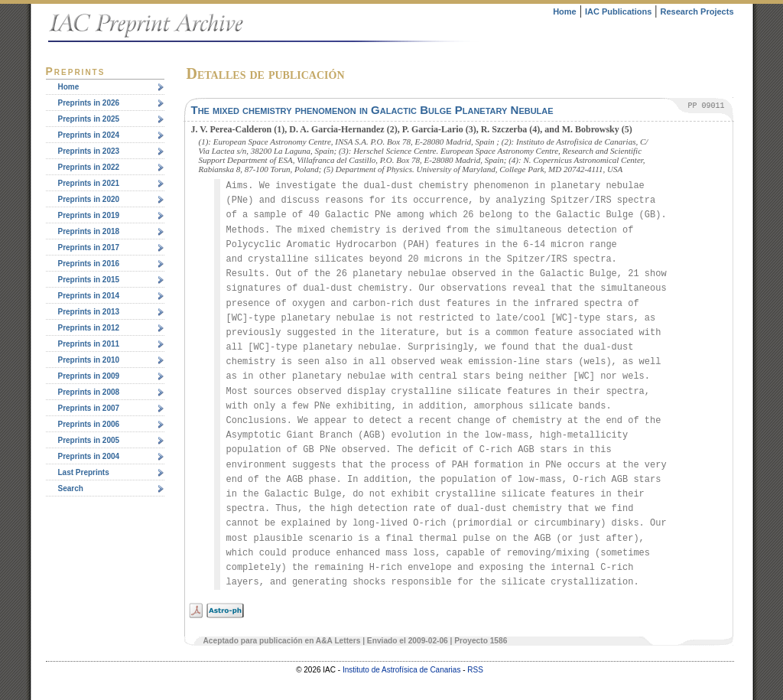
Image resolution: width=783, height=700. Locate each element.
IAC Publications (618, 11)
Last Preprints (84, 472)
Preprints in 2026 (89, 103)
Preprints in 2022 (89, 167)
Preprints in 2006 (89, 424)
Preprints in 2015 (89, 280)
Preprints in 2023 (89, 151)
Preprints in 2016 (89, 264)
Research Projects (697, 11)
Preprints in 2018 (89, 231)
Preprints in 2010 (89, 360)
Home (565, 11)
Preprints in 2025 (89, 119)
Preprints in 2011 (89, 344)
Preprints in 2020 (89, 199)
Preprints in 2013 (89, 312)
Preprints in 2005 (89, 440)
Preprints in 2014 (89, 296)
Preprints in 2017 (89, 247)
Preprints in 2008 (89, 392)
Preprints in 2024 (89, 135)
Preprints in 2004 (89, 456)
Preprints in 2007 (89, 408)
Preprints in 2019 (89, 215)
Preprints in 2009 (89, 376)
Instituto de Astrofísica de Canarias (402, 670)
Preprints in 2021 (89, 183)
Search (71, 488)
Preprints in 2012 (89, 328)
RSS (475, 670)
